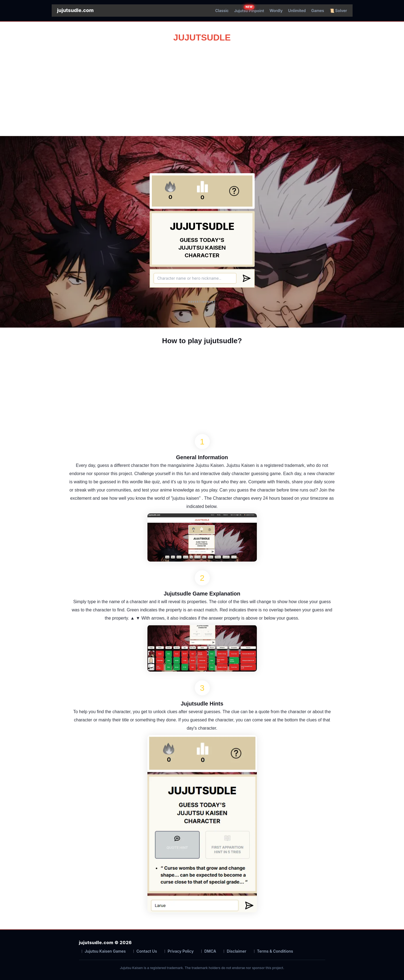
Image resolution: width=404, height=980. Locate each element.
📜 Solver (338, 11)
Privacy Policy (181, 951)
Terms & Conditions (275, 951)
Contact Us (147, 951)
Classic (222, 11)
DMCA (210, 951)
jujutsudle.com (75, 10)
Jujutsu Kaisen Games (105, 951)
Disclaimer (236, 951)
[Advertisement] (202, 87)
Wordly (276, 11)
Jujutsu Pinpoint (249, 11)
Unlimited (297, 11)
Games (318, 11)
